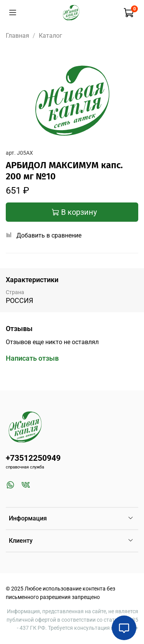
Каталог (50, 36)
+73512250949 (33, 458)
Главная (17, 36)
